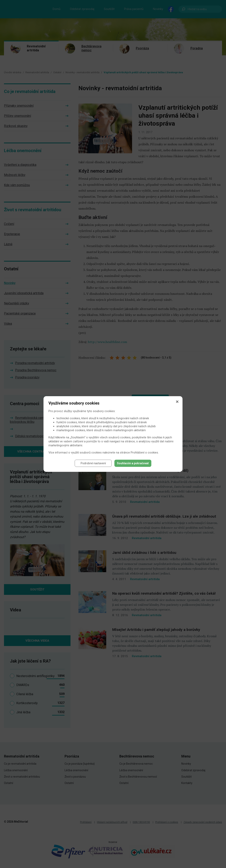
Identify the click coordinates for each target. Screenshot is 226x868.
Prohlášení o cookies (144, 453)
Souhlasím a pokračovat (133, 463)
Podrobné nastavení (93, 463)
